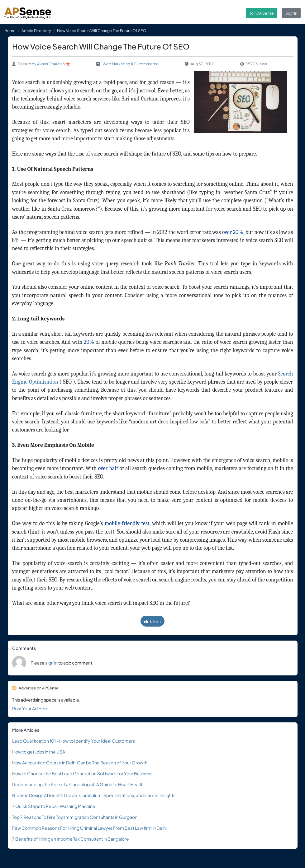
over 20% (232, 232)
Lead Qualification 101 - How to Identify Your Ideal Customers (74, 741)
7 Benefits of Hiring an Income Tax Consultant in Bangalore (71, 839)
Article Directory (36, 30)
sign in (51, 663)
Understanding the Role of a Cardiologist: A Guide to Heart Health (78, 784)
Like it (153, 621)
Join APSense (262, 13)
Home (10, 30)
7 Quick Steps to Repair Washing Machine (54, 806)
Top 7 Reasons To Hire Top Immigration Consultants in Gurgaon (75, 817)
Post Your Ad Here (30, 708)
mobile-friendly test (126, 523)
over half (107, 468)
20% (88, 342)
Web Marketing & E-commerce (131, 64)
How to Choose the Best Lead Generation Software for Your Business (82, 773)
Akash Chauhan (51, 64)
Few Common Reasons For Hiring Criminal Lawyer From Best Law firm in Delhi (89, 828)
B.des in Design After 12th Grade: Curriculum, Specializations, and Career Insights (94, 795)
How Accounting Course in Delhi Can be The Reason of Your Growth (80, 763)
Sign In (291, 13)
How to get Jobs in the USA (39, 752)
